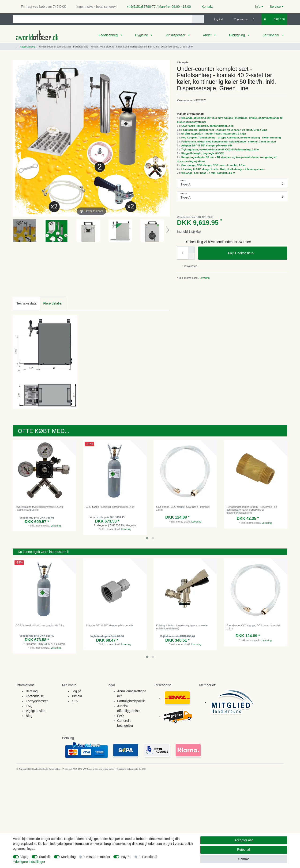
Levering (204, 278)
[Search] (198, 19)
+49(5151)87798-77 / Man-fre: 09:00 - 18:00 (157, 7)
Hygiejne (142, 35)
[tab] (26, 303)
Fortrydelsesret (37, 701)
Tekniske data (26, 303)
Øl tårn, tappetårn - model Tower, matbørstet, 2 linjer (214, 134)
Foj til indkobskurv (256, 253)
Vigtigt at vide (36, 711)
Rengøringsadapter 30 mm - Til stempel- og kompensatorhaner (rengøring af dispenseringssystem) (252, 510)
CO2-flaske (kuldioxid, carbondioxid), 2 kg (208, 126)
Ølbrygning (237, 35)
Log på (77, 691)
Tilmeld (77, 696)
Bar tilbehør (271, 35)
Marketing (68, 857)
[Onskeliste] (256, 19)
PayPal (126, 857)
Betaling (32, 691)
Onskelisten (188, 266)
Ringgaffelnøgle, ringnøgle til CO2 (203, 153)
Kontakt (205, 7)
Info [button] (258, 7)
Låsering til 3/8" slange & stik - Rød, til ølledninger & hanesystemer (223, 169)
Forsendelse (35, 696)
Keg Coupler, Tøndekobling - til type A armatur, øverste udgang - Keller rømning (231, 138)
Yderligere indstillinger (29, 862)
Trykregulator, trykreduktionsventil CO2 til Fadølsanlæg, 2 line (220, 149)
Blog (29, 716)
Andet (208, 35)
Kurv (75, 701)
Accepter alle (244, 840)
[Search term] (102, 19)
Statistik (45, 857)
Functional (150, 857)
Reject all (244, 850)
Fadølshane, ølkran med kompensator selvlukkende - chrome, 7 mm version (229, 142)
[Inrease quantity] (191, 250)
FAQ (29, 706)
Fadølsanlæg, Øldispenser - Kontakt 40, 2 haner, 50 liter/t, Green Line (224, 130)
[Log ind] (216, 19)
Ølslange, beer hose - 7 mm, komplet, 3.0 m (208, 173)
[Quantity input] (183, 253)
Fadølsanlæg (109, 35)
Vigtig (24, 857)
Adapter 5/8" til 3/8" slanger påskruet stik (207, 145)
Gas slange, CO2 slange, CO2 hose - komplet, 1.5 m (214, 165)
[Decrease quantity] (191, 256)
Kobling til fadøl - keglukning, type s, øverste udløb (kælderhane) (182, 627)
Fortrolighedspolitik (131, 701)
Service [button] (275, 7)
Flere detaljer (53, 303)
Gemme (244, 859)
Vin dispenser (176, 35)
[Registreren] (238, 19)
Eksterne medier (98, 857)
